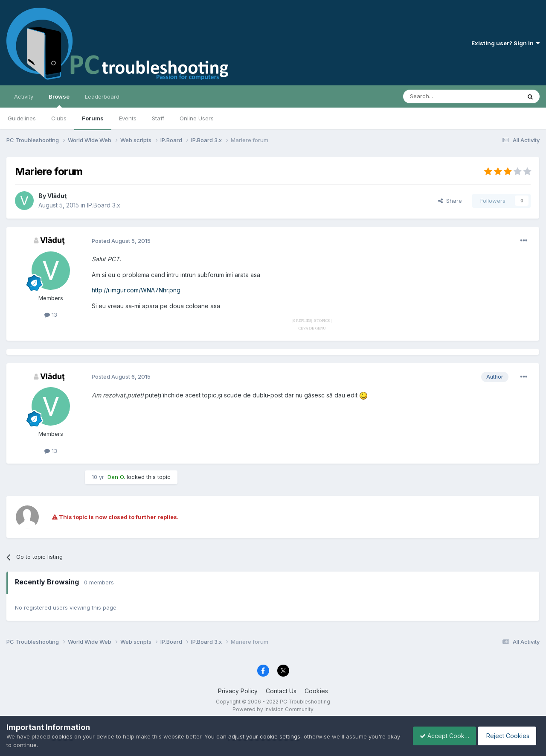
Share (450, 201)
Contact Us (281, 691)
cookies (62, 736)
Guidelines (22, 118)
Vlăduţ (57, 196)
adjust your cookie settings (264, 736)
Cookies (316, 691)
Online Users (197, 118)
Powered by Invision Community (273, 709)
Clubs (59, 118)
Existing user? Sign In (505, 43)
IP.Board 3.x (104, 205)
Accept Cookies (440, 736)
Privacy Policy (238, 691)
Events (128, 118)
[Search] (440, 96)
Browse (59, 100)
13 (51, 315)
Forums (93, 118)
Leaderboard (102, 96)
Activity (24, 96)
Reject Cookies (508, 736)
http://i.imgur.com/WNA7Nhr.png (136, 290)
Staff (158, 118)
